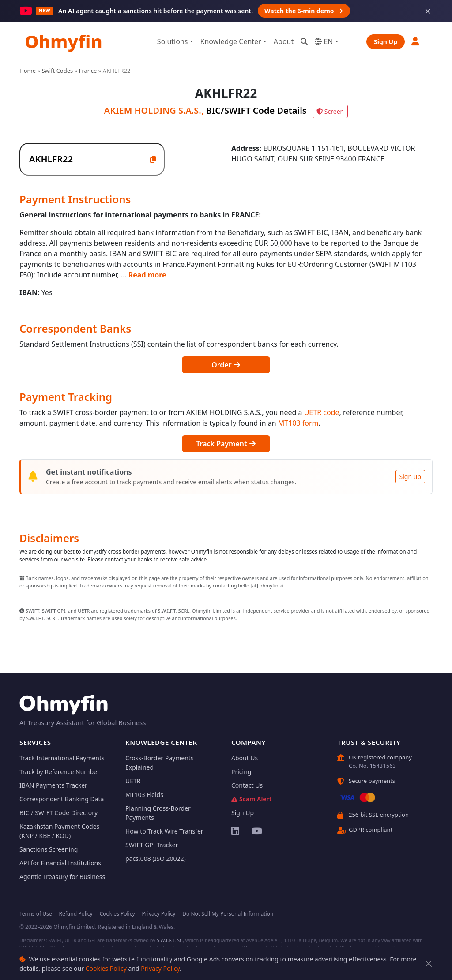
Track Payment (226, 444)
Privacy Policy (160, 968)
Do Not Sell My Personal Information (228, 914)
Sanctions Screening (49, 849)
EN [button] (324, 41)
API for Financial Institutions (60, 863)
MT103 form (298, 423)
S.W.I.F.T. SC (170, 940)
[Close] (429, 964)
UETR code (322, 412)
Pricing (241, 772)
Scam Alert (251, 799)
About (284, 41)
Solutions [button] (173, 41)
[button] (416, 41)
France (88, 71)
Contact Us (247, 785)
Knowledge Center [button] (231, 41)
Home (28, 71)
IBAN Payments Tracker (53, 785)
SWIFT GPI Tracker (152, 845)
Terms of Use (36, 914)
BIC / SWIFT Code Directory (58, 813)
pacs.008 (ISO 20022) (156, 858)
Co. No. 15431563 (372, 766)
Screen (330, 111)
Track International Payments (62, 758)
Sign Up (386, 42)
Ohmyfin (64, 41)
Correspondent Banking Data (62, 799)
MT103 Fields (144, 795)
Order (226, 365)
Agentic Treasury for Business (62, 877)
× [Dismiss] (428, 11)
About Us (245, 758)
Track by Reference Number (60, 772)
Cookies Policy (106, 968)
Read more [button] (147, 275)
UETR (133, 781)
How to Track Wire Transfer (164, 831)
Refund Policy (75, 914)
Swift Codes (57, 71)
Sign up (410, 477)
